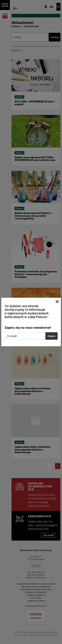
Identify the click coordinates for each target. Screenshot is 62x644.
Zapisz (51, 336)
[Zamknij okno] (57, 301)
